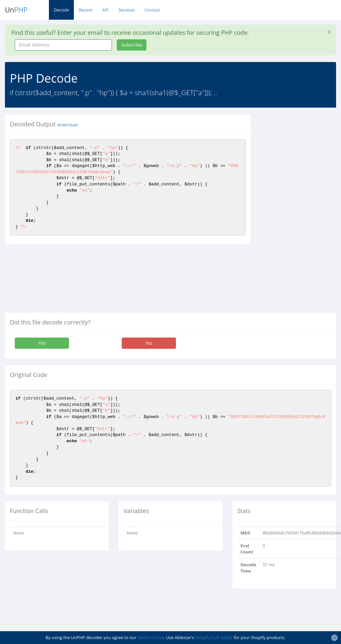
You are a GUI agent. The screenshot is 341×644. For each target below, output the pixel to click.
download (67, 125)
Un (16, 10)
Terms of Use (151, 637)
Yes (42, 343)
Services (127, 10)
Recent (85, 10)
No (149, 343)
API (105, 10)
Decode (61, 10)
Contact (152, 10)
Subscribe (132, 45)
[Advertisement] (300, 213)
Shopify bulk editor (214, 637)
